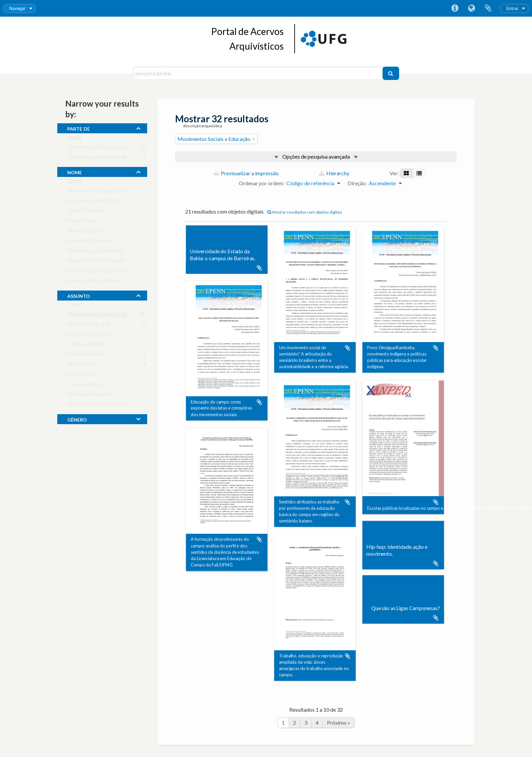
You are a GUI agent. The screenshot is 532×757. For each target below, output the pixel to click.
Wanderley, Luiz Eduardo (95, 252)
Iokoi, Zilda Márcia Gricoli (97, 272)
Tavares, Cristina (86, 232)
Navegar (17, 8)
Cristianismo (82, 375)
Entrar (512, 8)
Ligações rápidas (455, 8)
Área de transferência (488, 8)
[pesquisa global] (259, 73)
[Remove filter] (254, 139)
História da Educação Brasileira (103, 405)
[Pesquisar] (391, 73)
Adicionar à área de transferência (259, 268)
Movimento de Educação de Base (105, 192)
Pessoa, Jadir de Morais (94, 282)
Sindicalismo (82, 365)
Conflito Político (86, 355)
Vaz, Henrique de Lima (93, 202)
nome (75, 172)
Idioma (471, 8)
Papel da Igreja (84, 385)
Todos (74, 138)
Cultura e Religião (87, 345)
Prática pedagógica (90, 395)
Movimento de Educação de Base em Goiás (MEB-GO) (130, 148)
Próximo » (339, 723)
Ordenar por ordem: (262, 183)
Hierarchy (334, 173)
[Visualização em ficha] (406, 173)
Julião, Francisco (86, 212)
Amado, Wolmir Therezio (96, 262)
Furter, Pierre (82, 222)
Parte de (79, 128)
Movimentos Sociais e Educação (104, 315)
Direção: (357, 183)
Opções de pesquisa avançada (316, 156)
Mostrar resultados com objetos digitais (305, 212)
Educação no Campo (90, 335)
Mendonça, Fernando (91, 242)
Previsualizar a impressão (246, 173)
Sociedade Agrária (88, 325)
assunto (79, 295)
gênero (77, 419)
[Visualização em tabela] (419, 173)
